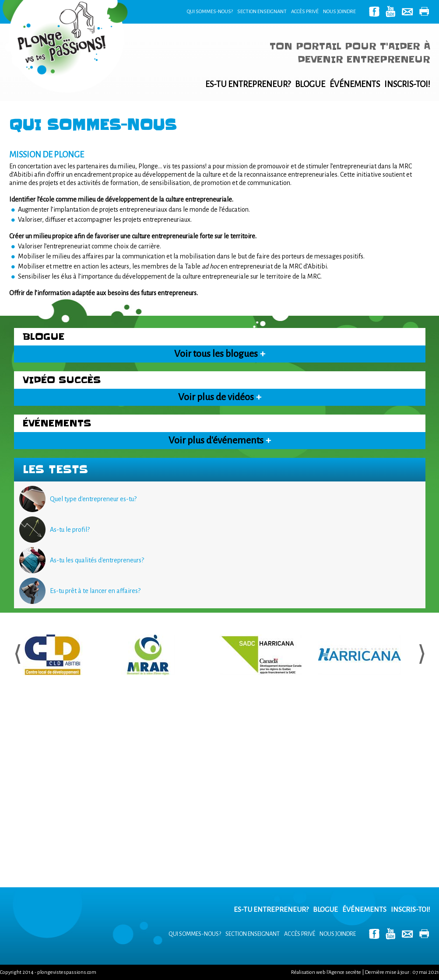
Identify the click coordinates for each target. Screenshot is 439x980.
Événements (355, 84)
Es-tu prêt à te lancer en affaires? (95, 591)
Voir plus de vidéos (220, 397)
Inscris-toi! (407, 84)
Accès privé (305, 12)
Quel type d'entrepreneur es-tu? (93, 499)
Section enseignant (262, 12)
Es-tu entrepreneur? (248, 84)
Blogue (310, 84)
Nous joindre (339, 12)
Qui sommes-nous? (210, 12)
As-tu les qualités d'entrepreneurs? (97, 560)
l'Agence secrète (344, 972)
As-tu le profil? (70, 530)
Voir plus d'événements (220, 440)
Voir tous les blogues (220, 354)
